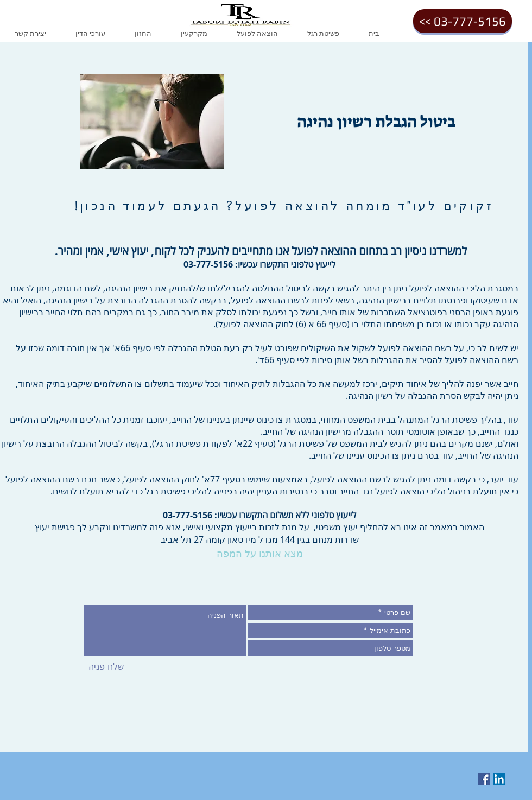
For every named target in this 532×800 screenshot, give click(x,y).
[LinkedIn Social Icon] (499, 779)
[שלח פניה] (106, 667)
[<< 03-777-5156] (463, 21)
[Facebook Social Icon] (484, 779)
